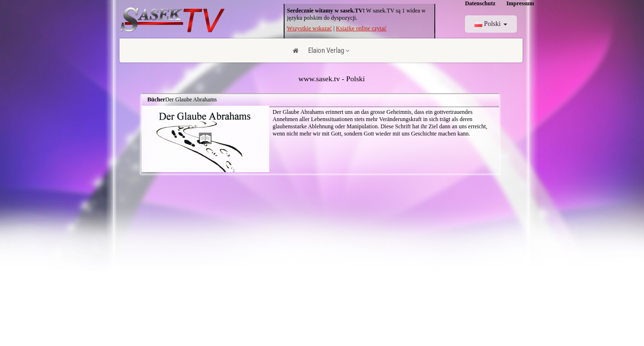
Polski (491, 24)
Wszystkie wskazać (310, 28)
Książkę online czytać (361, 28)
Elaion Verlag (329, 50)
